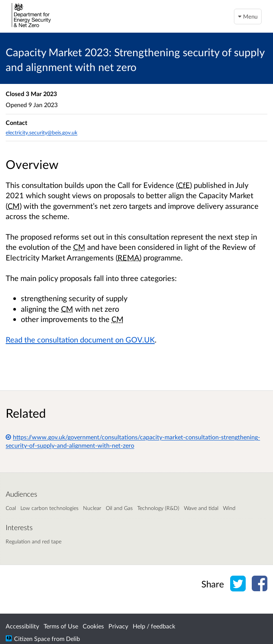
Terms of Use (61, 626)
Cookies (93, 626)
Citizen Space (32, 638)
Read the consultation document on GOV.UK (80, 339)
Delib (73, 638)
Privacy (118, 626)
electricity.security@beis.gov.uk (42, 132)
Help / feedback (154, 626)
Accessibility (22, 626)
